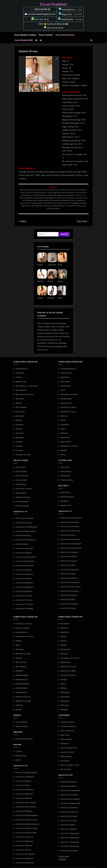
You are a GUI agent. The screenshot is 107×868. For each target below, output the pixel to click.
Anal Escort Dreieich (24, 578)
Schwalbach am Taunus (70, 658)
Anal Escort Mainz (23, 785)
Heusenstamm (66, 403)
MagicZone (65, 14)
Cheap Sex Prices (67, 722)
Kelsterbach (65, 437)
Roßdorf (64, 645)
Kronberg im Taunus (24, 624)
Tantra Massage (22, 501)
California (52, 265)
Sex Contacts (66, 769)
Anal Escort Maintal (23, 781)
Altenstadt (20, 373)
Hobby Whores (66, 739)
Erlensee (19, 446)
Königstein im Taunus (69, 446)
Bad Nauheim (21, 390)
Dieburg (19, 420)
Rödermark (65, 632)
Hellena (41, 281)
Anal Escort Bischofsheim (26, 557)
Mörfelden (20, 649)
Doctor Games (21, 471)
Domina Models (22, 476)
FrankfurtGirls (66, 19)
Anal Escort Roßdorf (68, 786)
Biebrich (19, 403)
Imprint (18, 760)
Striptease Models (23, 497)
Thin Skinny (65, 467)
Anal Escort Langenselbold (26, 772)
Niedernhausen (22, 679)
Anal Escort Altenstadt (25, 518)
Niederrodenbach (23, 684)
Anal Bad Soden (22, 544)
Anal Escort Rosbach (69, 782)
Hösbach (64, 416)
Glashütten (65, 377)
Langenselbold (22, 632)
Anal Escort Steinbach (69, 808)
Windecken (65, 701)
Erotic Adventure (67, 731)
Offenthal (19, 705)
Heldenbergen (66, 399)
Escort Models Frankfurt (25, 35)
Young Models (21, 722)
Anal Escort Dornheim (24, 574)
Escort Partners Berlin (24, 739)
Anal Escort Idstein (68, 565)
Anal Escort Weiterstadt (70, 833)
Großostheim (66, 386)
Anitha (40, 298)
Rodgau (64, 636)
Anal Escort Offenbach (25, 841)
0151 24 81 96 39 (42, 9)
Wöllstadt (64, 709)
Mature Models (22, 726)
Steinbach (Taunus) (68, 667)
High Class (65, 735)
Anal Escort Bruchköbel (25, 561)
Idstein (63, 420)
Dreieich (19, 429)
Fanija (40, 265)
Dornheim (20, 424)
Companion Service (68, 726)
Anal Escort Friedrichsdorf (71, 518)
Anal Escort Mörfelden (25, 790)
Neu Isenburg (21, 667)
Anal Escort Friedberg (24, 608)
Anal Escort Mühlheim (24, 794)
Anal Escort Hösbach (69, 561)
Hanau (63, 390)
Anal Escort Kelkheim (69, 578)
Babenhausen (21, 382)
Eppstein (19, 442)
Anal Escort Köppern (69, 595)
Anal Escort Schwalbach (70, 799)
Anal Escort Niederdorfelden (27, 815)
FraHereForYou (67, 10)
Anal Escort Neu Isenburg (26, 807)
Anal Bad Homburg (23, 535)
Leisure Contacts (67, 752)
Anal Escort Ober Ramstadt (26, 828)
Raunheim (64, 628)
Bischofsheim (21, 407)
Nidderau (19, 671)
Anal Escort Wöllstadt (69, 851)
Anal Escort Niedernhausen (27, 820)
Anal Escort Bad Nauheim (26, 540)
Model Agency (66, 756)
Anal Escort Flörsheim (24, 604)
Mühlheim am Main (23, 654)
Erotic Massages (22, 506)
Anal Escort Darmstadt (25, 566)
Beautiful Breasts (67, 497)
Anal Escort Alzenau (24, 523)
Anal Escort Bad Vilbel (24, 548)
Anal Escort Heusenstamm (71, 548)
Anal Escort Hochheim (69, 552)
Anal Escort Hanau (68, 535)
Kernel (50, 281)
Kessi (60, 298)
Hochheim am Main (68, 407)
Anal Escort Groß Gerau (70, 526)
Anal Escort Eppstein (24, 591)
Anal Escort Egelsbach (25, 587)
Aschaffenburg (21, 369)
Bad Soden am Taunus (25, 394)
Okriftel (19, 709)
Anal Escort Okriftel (23, 850)
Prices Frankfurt (46, 35)
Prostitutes (65, 761)
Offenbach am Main (23, 701)
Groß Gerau (65, 382)
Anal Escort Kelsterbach (70, 582)
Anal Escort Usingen (69, 821)
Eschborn (19, 450)
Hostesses (65, 743)
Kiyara (60, 281)
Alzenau (19, 377)
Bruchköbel (20, 412)
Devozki (63, 859)
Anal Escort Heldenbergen (71, 544)
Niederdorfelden (22, 675)
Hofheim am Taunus (69, 412)
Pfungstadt (65, 624)
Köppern (64, 450)
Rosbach (64, 641)
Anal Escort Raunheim (24, 858)
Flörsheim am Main (23, 455)
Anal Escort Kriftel (68, 600)
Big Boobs (65, 501)
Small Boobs (65, 492)
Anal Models (21, 467)
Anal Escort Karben (68, 574)
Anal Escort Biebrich (24, 553)
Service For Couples (24, 489)
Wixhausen (65, 705)
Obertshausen (21, 692)
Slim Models (65, 476)
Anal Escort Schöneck (69, 795)
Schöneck (64, 654)
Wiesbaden (65, 697)
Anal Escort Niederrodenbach (27, 824)
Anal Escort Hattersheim (70, 539)
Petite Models (66, 471)
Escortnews (64, 856)
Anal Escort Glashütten (70, 522)
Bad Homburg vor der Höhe (27, 386)
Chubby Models (67, 480)
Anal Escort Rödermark (25, 863)
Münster (19, 658)
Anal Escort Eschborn (24, 600)
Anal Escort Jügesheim (70, 570)
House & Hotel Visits (69, 748)
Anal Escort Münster (24, 798)
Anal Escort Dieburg (24, 570)
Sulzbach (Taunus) (68, 675)
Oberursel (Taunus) (23, 697)
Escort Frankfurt (54, 4)
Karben (63, 429)
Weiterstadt (65, 692)
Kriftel (63, 455)
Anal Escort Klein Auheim (71, 587)
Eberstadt (19, 433)
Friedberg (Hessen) (68, 369)
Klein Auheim (66, 442)
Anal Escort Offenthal (24, 846)
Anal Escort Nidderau (24, 811)
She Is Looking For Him (70, 765)
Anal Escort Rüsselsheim (70, 790)
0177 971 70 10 (40, 19)
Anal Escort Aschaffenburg (26, 527)
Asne (60, 265)
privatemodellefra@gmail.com (42, 14)
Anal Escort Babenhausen (26, 531)
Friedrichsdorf (66, 373)
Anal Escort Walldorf (69, 829)
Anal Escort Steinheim (69, 812)
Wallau (63, 684)
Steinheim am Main (68, 671)
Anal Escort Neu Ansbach (26, 803)
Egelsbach (20, 437)
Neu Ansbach (21, 662)
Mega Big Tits (66, 505)
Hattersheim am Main (69, 394)
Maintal (19, 641)
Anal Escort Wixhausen (70, 846)
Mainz (18, 645)
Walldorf (64, 688)
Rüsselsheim (66, 649)
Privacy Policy (21, 756)
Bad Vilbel (20, 399)
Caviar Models (21, 480)
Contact (19, 751)
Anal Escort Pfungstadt (25, 854)
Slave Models (21, 493)
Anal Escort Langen (68, 608)
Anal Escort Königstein (70, 591)
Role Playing (21, 484)
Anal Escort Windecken (70, 842)
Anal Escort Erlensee (24, 596)
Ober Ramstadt (22, 688)
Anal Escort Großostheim (70, 531)
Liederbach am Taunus (25, 636)
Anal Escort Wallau (68, 825)
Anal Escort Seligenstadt (70, 803)
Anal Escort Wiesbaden (70, 838)
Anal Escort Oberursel (24, 837)
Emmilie (51, 298)
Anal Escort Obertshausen (26, 833)
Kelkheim (64, 433)
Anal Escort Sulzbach (69, 816)
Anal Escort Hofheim (69, 557)
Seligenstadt (65, 662)
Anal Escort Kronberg (69, 604)
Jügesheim (65, 424)
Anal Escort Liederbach (25, 777)
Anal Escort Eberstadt (24, 583)
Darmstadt (20, 416)
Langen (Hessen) (22, 628)
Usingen (64, 679)
